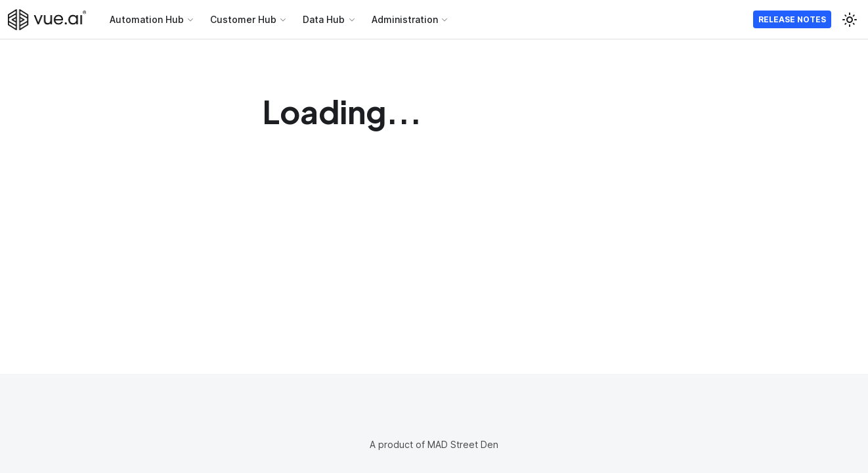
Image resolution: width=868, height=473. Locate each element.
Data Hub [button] (324, 19)
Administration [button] (405, 19)
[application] (864, 470)
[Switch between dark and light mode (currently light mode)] (850, 20)
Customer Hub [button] (243, 19)
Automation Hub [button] (147, 19)
